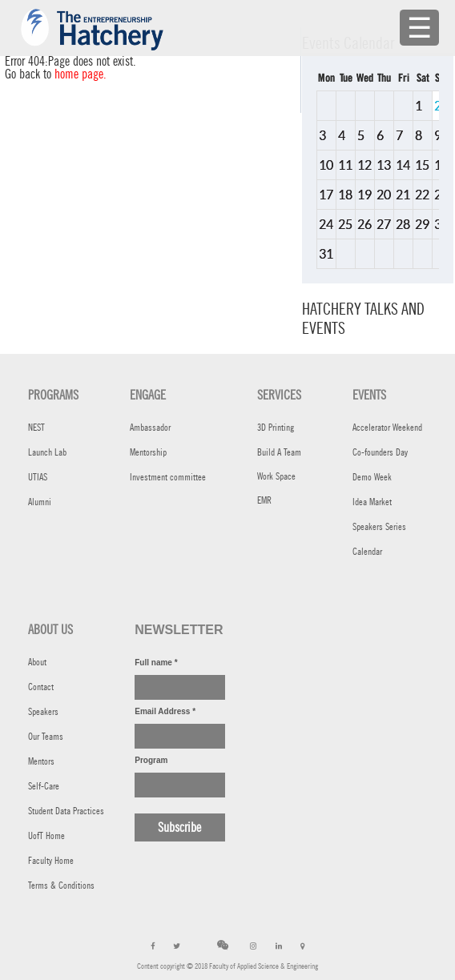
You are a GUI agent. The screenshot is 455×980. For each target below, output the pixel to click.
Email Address (165, 711)
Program (151, 760)
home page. (81, 74)
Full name (156, 663)
